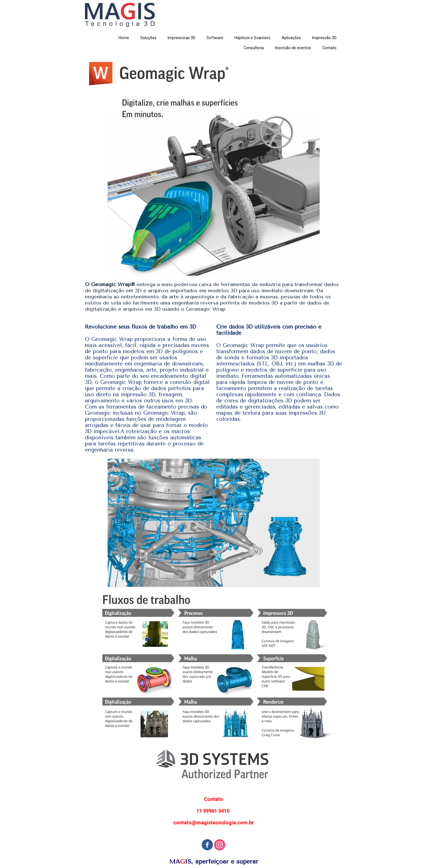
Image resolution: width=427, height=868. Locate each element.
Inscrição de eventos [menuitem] (293, 48)
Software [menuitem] (215, 38)
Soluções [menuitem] (148, 38)
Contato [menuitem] (329, 48)
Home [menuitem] (124, 38)
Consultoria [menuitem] (254, 48)
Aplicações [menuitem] (291, 38)
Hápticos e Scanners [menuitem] (252, 38)
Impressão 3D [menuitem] (324, 38)
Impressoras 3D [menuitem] (182, 38)
